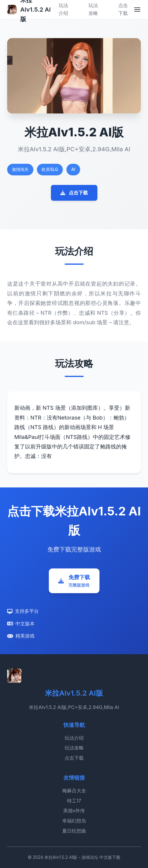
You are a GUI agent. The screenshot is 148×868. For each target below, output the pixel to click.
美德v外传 (74, 811)
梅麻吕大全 (74, 791)
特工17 (74, 801)
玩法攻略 (74, 748)
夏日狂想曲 (74, 831)
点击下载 (74, 193)
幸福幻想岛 (74, 821)
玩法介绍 (74, 738)
